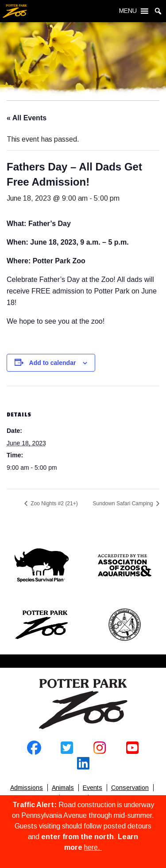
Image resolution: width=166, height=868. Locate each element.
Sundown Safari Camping (124, 503)
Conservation (130, 788)
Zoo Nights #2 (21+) (54, 503)
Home (83, 704)
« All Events (27, 118)
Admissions (27, 788)
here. (93, 847)
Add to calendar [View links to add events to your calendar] (53, 363)
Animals (63, 788)
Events (93, 788)
